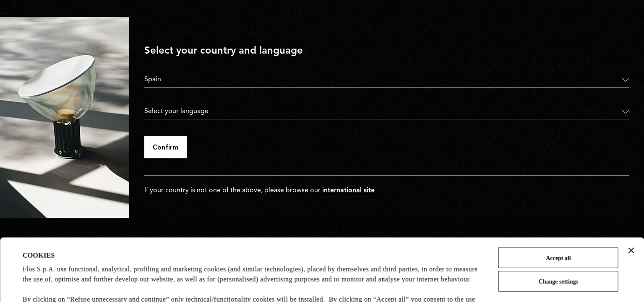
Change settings (559, 223)
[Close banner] (631, 192)
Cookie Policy (209, 261)
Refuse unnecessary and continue (558, 257)
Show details (41, 285)
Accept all (558, 200)
